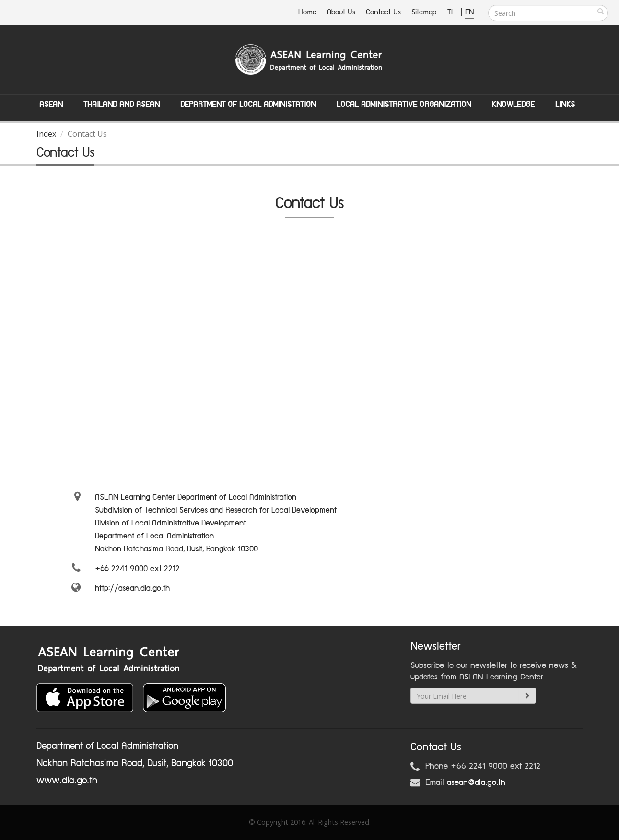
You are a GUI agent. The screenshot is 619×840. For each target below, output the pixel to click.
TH (453, 12)
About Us (341, 12)
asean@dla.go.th (476, 782)
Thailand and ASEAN (122, 105)
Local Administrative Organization (404, 105)
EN (469, 12)
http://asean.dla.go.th (132, 588)
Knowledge (513, 105)
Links (565, 105)
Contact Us (383, 12)
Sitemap (424, 12)
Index (46, 134)
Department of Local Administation (248, 105)
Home (307, 12)
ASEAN (51, 105)
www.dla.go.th (67, 781)
